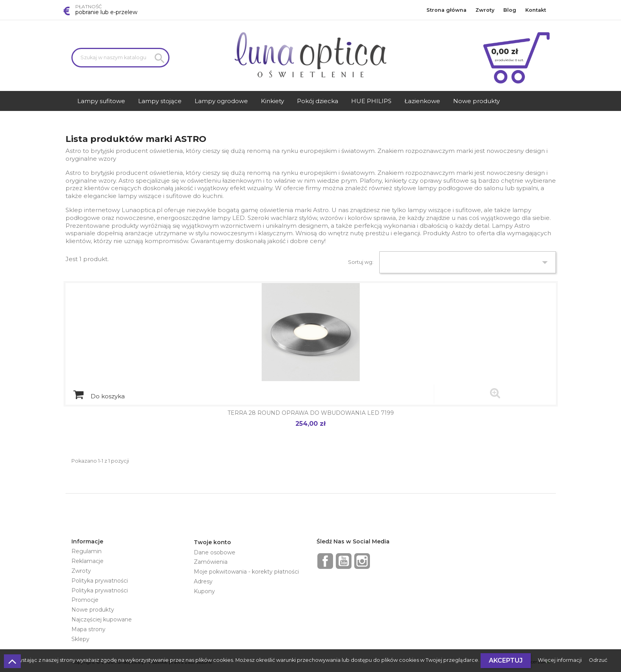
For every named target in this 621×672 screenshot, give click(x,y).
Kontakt (536, 10)
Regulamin (87, 551)
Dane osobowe (215, 552)
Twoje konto (212, 542)
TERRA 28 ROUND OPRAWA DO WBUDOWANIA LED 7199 (311, 413)
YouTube (344, 561)
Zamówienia (211, 562)
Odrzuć (598, 660)
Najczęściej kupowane (102, 619)
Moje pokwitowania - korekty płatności (246, 572)
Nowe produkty (93, 610)
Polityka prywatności (100, 581)
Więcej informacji (560, 660)
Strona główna (446, 10)
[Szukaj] (120, 58)
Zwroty (485, 10)
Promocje (85, 600)
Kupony (204, 591)
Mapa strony (88, 629)
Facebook (325, 561)
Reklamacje (87, 561)
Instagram (362, 561)
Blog (510, 10)
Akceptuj (506, 660)
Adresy (203, 581)
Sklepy (80, 639)
